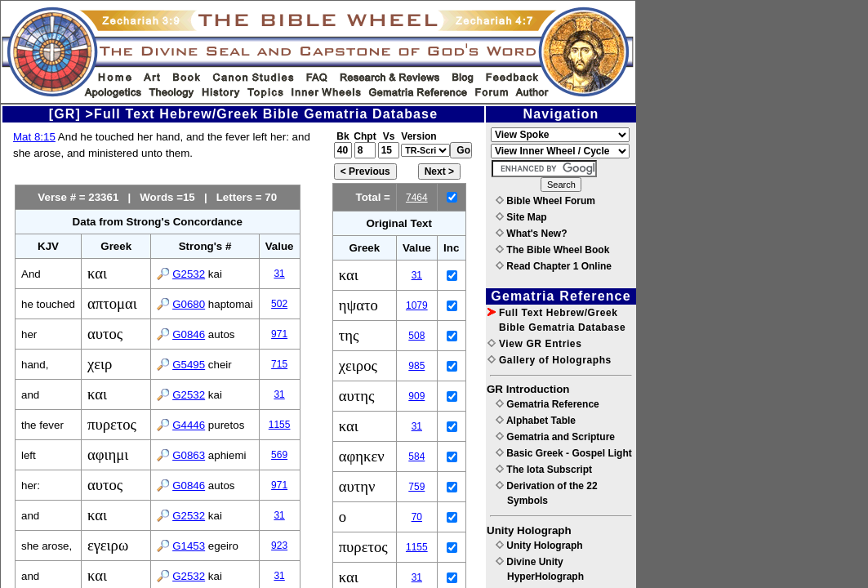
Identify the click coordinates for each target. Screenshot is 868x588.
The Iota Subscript (544, 470)
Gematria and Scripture (555, 437)
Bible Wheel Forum (545, 201)
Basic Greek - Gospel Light (564, 453)
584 (416, 457)
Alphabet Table (536, 421)
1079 (417, 305)
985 (416, 366)
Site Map (521, 217)
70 (417, 517)
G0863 (189, 455)
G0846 (189, 334)
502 (279, 304)
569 (279, 455)
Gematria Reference (548, 404)
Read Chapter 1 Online (554, 266)
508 (416, 336)
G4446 (189, 425)
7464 (417, 198)
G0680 (189, 304)
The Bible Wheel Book (552, 250)
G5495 (189, 365)
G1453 (189, 546)
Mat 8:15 (34, 137)
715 (279, 364)
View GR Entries (534, 344)
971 (279, 334)
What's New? (532, 234)
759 (416, 487)
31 (279, 274)
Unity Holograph (539, 546)
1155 (280, 425)
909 (416, 396)
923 (279, 546)
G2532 (189, 274)
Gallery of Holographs (550, 360)
